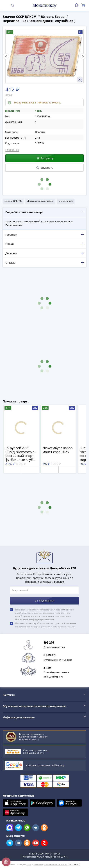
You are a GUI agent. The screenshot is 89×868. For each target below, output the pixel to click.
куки (29, 864)
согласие (66, 610)
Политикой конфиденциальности (35, 619)
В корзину (45, 158)
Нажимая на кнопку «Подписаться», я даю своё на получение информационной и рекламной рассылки (46, 625)
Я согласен (74, 864)
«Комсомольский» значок (40, 201)
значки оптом (66, 201)
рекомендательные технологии (51, 864)
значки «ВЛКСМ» (13, 201)
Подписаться (45, 601)
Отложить (45, 168)
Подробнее (12, 150)
